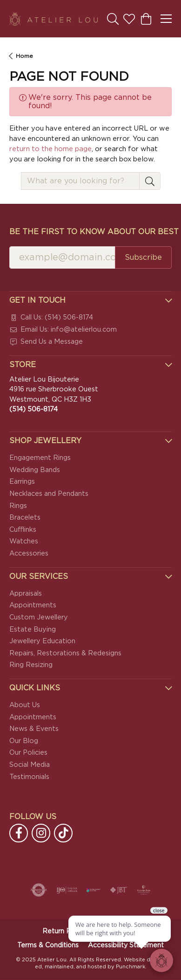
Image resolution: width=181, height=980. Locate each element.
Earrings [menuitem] (22, 482)
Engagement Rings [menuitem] (40, 458)
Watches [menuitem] (24, 542)
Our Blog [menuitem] (24, 741)
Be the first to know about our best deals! (90, 232)
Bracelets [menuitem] (25, 518)
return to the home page (50, 149)
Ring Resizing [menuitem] (31, 665)
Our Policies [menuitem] (28, 753)
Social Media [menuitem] (30, 765)
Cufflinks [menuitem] (23, 530)
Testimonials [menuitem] (29, 777)
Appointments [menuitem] (33, 606)
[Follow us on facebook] (19, 834)
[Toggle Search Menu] (113, 19)
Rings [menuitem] (18, 506)
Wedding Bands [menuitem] (35, 470)
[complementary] (114, 929)
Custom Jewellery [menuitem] (39, 617)
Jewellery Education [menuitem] (42, 641)
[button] (90, 300)
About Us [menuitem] (25, 705)
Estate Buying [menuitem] (33, 629)
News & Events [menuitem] (34, 729)
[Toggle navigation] (166, 19)
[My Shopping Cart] (145, 19)
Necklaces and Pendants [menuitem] (49, 494)
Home (24, 56)
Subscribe (143, 257)
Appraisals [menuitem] (26, 594)
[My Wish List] (129, 19)
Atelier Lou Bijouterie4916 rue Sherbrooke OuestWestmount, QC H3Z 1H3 (54, 395)
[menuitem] (90, 318)
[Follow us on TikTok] (63, 834)
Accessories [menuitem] (29, 553)
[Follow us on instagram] (41, 834)
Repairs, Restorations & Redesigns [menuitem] (65, 653)
